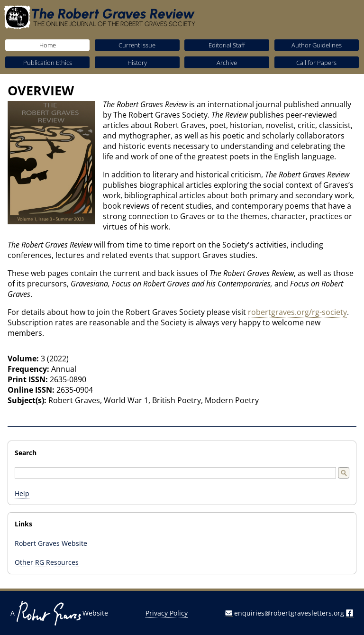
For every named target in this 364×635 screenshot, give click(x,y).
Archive (227, 63)
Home (48, 45)
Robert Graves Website (51, 543)
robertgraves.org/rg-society (297, 312)
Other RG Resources (47, 562)
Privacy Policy (167, 613)
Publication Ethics (48, 63)
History (137, 63)
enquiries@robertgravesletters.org (289, 613)
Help (22, 493)
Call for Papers (316, 63)
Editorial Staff (227, 45)
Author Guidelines (317, 45)
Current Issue (137, 45)
